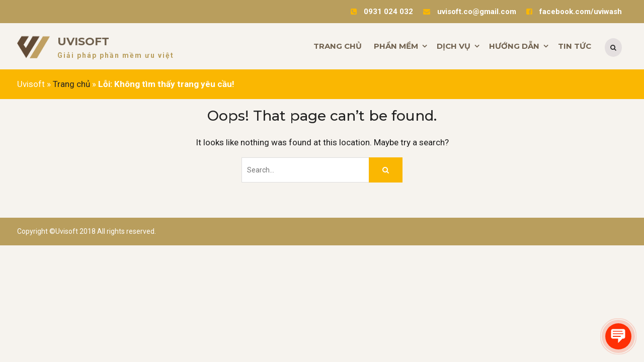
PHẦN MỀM (396, 46)
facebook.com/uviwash (581, 12)
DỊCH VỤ (454, 46)
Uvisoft (83, 41)
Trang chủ (71, 84)
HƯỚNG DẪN (514, 46)
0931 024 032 (388, 12)
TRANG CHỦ (338, 46)
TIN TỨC (575, 46)
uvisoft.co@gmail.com (477, 12)
